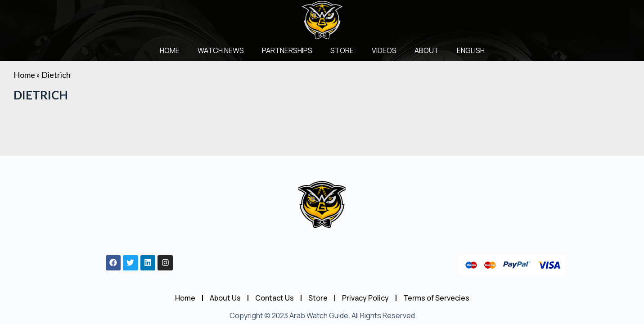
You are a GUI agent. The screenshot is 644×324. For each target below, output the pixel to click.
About (427, 50)
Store (342, 50)
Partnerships (287, 50)
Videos (384, 50)
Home (170, 50)
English (471, 50)
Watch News (221, 50)
